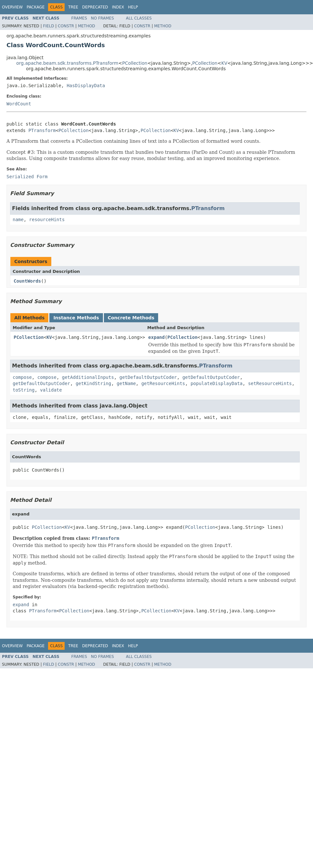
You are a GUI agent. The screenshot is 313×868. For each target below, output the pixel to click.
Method (87, 26)
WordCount (19, 104)
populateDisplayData (217, 383)
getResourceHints (163, 383)
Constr (66, 26)
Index (118, 7)
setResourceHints (270, 383)
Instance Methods (76, 318)
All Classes (139, 18)
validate (51, 390)
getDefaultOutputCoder (148, 377)
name (18, 220)
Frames (79, 18)
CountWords (27, 281)
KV (224, 63)
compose (22, 377)
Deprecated (95, 7)
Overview (12, 7)
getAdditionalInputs (88, 377)
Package (36, 7)
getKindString (94, 383)
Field (48, 26)
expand (157, 337)
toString (24, 390)
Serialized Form (27, 177)
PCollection (135, 63)
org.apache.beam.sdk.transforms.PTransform (67, 63)
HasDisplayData (86, 86)
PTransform (42, 130)
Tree (73, 7)
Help (133, 7)
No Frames (102, 18)
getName (126, 383)
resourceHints (47, 220)
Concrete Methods (131, 318)
